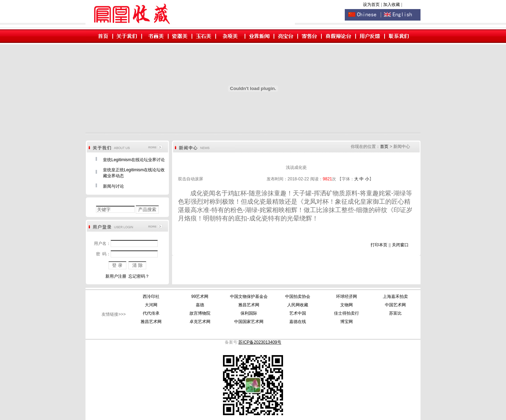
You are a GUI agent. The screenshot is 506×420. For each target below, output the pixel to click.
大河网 (151, 305)
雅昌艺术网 (249, 305)
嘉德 (200, 305)
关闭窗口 (400, 245)
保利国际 (249, 313)
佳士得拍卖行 (347, 313)
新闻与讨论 (113, 186)
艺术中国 (298, 313)
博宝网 (347, 322)
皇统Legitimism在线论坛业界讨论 (134, 160)
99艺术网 (200, 297)
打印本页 (379, 245)
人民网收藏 (298, 305)
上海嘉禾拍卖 (395, 297)
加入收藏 (392, 5)
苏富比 (395, 313)
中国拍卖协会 (298, 297)
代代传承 (151, 313)
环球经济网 (347, 297)
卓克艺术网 (200, 322)
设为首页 (371, 5)
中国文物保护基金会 (249, 297)
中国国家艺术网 (249, 322)
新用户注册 (116, 276)
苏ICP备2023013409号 (260, 342)
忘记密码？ (139, 276)
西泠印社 (151, 297)
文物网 (347, 305)
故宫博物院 (200, 313)
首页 (384, 147)
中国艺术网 (395, 305)
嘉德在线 (298, 322)
